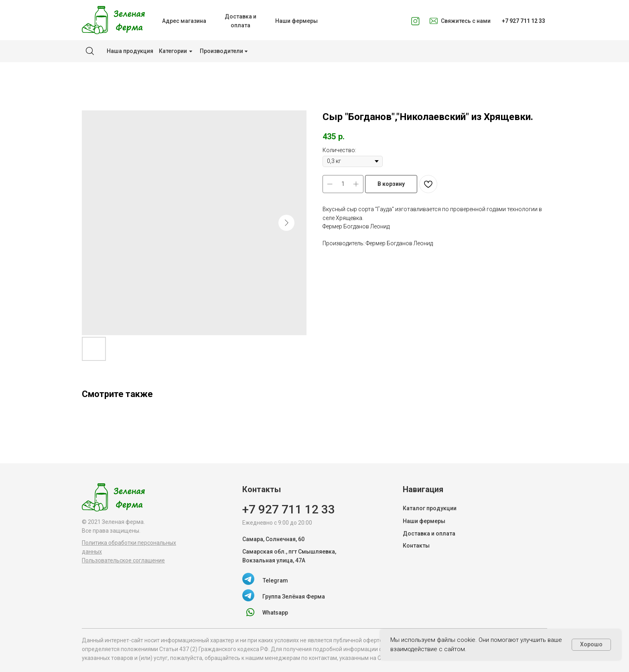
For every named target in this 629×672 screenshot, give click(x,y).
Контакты (416, 546)
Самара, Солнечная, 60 (273, 539)
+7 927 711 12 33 (289, 509)
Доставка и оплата (429, 534)
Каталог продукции (430, 508)
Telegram (275, 580)
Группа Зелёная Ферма (294, 597)
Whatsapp (275, 613)
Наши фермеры (424, 521)
